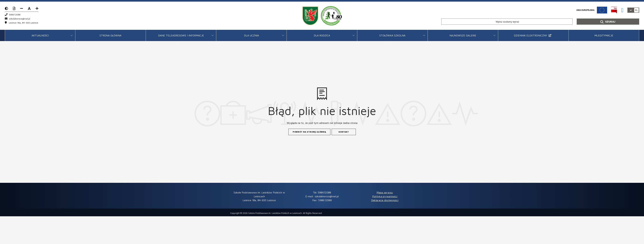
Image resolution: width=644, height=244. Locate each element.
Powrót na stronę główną (309, 132)
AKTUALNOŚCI (40, 35)
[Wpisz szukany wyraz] (507, 22)
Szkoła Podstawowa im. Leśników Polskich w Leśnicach (275, 213)
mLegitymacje (604, 35)
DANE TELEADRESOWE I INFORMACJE (181, 35)
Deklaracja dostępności (385, 200)
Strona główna (110, 35)
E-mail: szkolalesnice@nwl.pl (322, 196)
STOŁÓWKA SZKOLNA (392, 35)
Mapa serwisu (385, 192)
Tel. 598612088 (322, 192)
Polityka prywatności (385, 196)
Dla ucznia (251, 35)
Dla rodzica (322, 35)
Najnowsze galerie (463, 35)
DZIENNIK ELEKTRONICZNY (533, 35)
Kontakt (344, 132)
